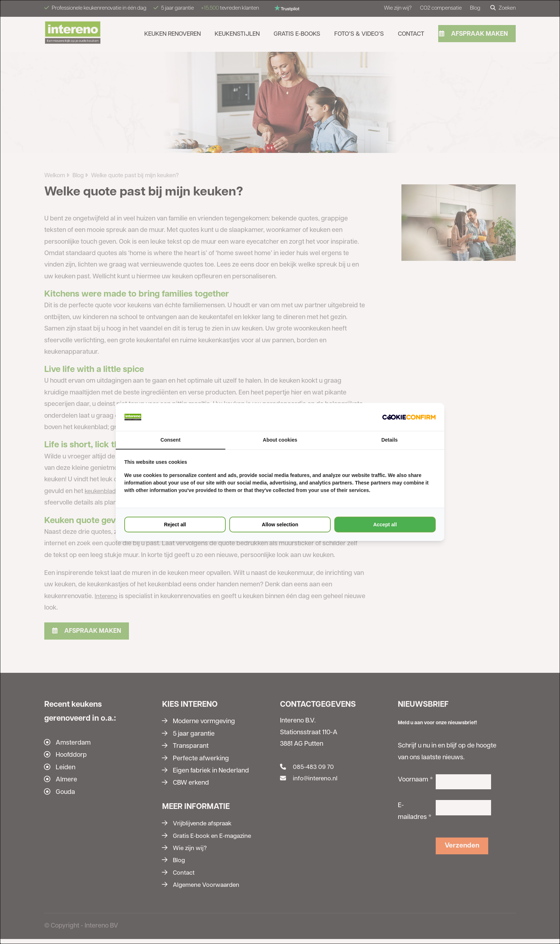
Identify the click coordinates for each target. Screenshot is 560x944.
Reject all (175, 525)
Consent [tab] (170, 440)
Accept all (385, 525)
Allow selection (280, 525)
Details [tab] (390, 440)
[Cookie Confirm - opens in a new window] (409, 417)
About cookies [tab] (280, 440)
